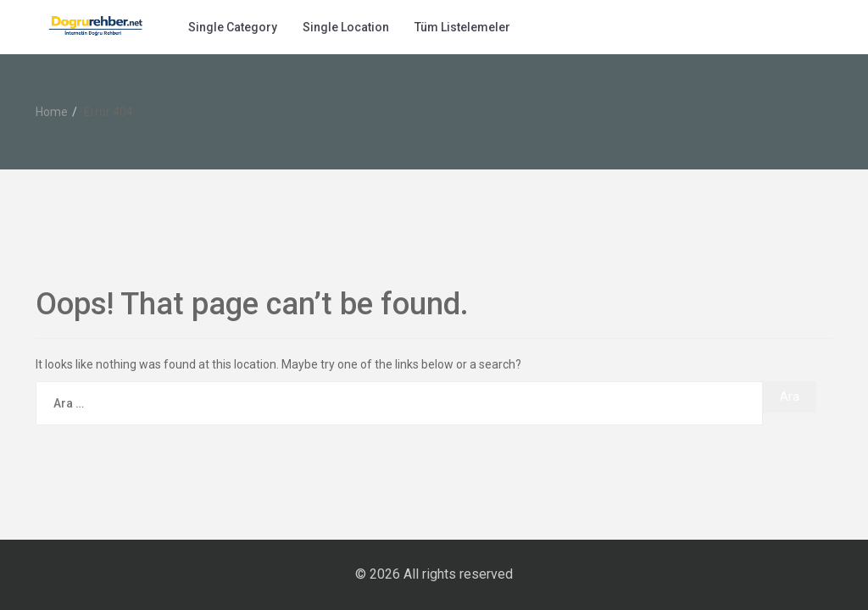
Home (52, 112)
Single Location (346, 27)
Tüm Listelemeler (462, 27)
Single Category (233, 27)
